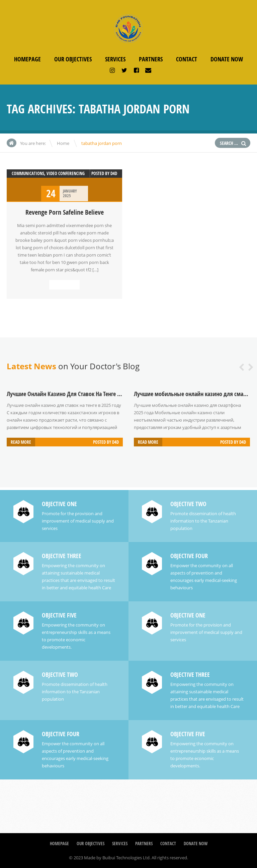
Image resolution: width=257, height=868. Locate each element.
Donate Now (227, 59)
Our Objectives (73, 59)
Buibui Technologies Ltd (126, 858)
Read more (64, 285)
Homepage (27, 59)
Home (63, 143)
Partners (151, 59)
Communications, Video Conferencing (48, 173)
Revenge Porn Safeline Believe (65, 212)
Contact (187, 59)
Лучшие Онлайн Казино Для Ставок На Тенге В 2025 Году (76, 394)
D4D (114, 173)
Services (115, 59)
